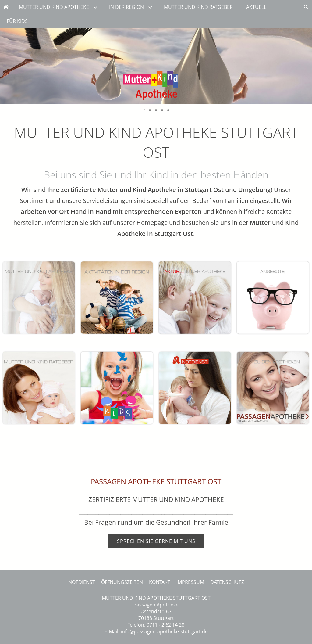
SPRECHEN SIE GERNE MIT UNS (156, 541)
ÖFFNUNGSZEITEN (122, 582)
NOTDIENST (82, 582)
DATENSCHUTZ (227, 582)
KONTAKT (160, 582)
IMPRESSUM (190, 582)
